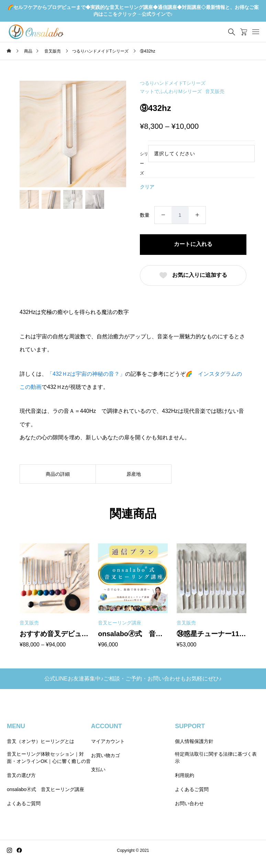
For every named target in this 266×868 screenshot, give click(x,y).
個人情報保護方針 (194, 741)
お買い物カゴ (106, 755)
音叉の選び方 (21, 775)
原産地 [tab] (134, 474)
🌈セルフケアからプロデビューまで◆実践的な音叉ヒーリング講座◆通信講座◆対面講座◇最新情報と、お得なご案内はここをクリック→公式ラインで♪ (133, 11)
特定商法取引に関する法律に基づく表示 (216, 758)
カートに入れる (193, 244)
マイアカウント (108, 741)
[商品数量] (180, 215)
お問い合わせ (189, 803)
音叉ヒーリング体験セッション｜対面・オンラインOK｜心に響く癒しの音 (49, 758)
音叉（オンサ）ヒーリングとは (41, 741)
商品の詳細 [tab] (58, 474)
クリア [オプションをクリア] (147, 187)
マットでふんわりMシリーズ (171, 91)
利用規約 (185, 775)
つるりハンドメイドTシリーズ (173, 83)
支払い (98, 769)
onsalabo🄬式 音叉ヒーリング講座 (46, 789)
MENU (16, 726)
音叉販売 (215, 91)
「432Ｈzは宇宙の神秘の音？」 (86, 374)
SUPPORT (190, 726)
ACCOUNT (107, 726)
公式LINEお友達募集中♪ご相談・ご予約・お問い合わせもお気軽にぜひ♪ (133, 679)
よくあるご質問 (24, 803)
